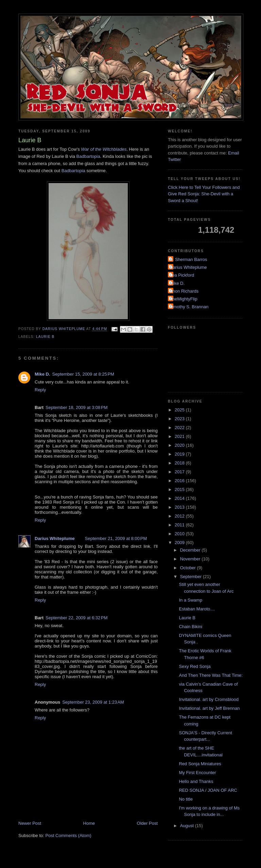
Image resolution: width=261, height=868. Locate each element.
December (191, 550)
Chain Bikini (190, 627)
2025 (180, 410)
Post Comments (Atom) (68, 836)
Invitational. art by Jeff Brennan (209, 708)
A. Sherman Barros (188, 259)
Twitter (174, 159)
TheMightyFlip (184, 299)
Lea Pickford (182, 275)
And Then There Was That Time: (211, 675)
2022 (180, 428)
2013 (180, 507)
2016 (180, 481)
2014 (180, 498)
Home (89, 823)
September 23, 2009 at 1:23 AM (93, 702)
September (192, 577)
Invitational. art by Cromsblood (209, 699)
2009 (180, 543)
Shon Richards (184, 291)
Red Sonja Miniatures (200, 764)
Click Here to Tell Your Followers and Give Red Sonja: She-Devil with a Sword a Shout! (204, 194)
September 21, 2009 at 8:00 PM (116, 538)
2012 (180, 516)
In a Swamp (190, 600)
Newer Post (30, 823)
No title (186, 799)
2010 (180, 534)
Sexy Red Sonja (195, 666)
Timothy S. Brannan (189, 307)
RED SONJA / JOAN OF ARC (208, 790)
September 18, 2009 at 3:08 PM (76, 407)
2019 (180, 454)
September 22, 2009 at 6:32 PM (76, 618)
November (191, 559)
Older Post (147, 823)
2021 (180, 436)
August (188, 826)
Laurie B (45, 337)
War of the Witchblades (104, 149)
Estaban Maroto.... (197, 609)
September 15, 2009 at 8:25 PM (83, 374)
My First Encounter (197, 773)
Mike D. (42, 374)
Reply (40, 390)
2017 (180, 472)
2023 (180, 419)
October (189, 568)
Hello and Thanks (196, 781)
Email (234, 153)
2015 (180, 489)
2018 (180, 463)
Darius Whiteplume (55, 538)
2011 (180, 525)
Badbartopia (88, 156)
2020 (180, 445)
